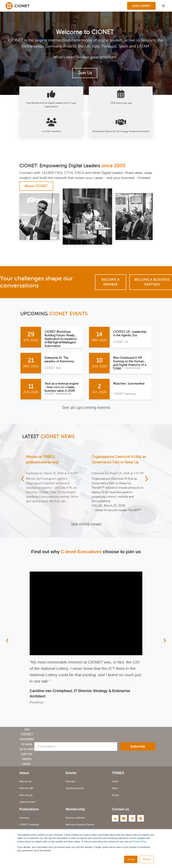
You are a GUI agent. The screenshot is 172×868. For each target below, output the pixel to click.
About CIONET (36, 186)
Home (115, 783)
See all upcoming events (86, 408)
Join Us (85, 73)
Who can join (26, 797)
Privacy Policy (140, 842)
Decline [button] (147, 859)
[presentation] (23, 482)
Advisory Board (27, 804)
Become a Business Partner (80, 826)
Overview (71, 783)
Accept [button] (131, 859)
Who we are (26, 783)
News (115, 790)
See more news (86, 526)
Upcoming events (75, 790)
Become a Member (111, 282)
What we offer (26, 790)
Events (115, 797)
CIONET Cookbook (29, 826)
